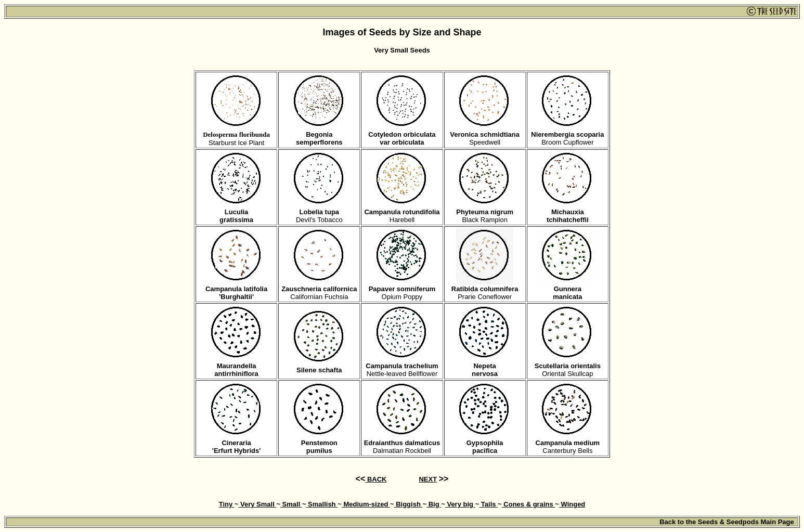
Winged (572, 504)
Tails (488, 504)
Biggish (409, 504)
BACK (376, 479)
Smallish (322, 504)
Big (434, 504)
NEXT (428, 479)
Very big (460, 504)
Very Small (257, 504)
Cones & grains (529, 504)
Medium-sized (366, 504)
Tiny (227, 504)
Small (291, 504)
